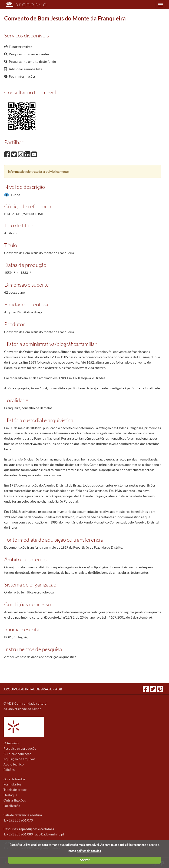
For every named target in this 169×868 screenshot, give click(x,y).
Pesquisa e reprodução (20, 748)
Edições (9, 770)
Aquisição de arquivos (19, 759)
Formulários (12, 784)
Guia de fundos (14, 779)
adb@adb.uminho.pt (50, 834)
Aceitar (85, 860)
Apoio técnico (14, 764)
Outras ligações (15, 800)
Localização (12, 806)
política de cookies (89, 851)
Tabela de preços (15, 790)
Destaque (10, 795)
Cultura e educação (17, 754)
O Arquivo (11, 743)
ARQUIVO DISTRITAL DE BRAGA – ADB (33, 689)
